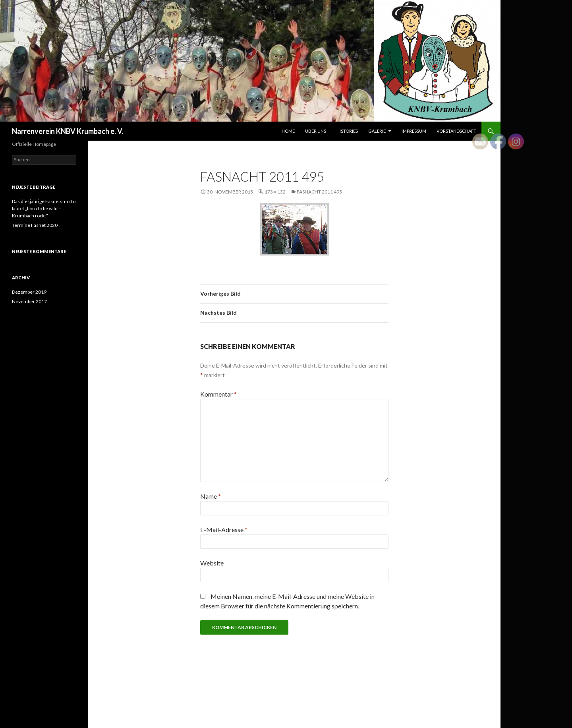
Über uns (316, 131)
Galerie (377, 131)
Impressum (414, 131)
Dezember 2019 (29, 292)
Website (212, 563)
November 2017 (29, 301)
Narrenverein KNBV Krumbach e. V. (68, 131)
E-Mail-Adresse (224, 530)
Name (211, 496)
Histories (347, 131)
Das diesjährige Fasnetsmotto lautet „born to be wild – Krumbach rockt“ (44, 208)
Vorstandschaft (456, 131)
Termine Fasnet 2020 (35, 225)
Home (288, 131)
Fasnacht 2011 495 (319, 192)
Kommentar (218, 394)
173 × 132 (275, 192)
